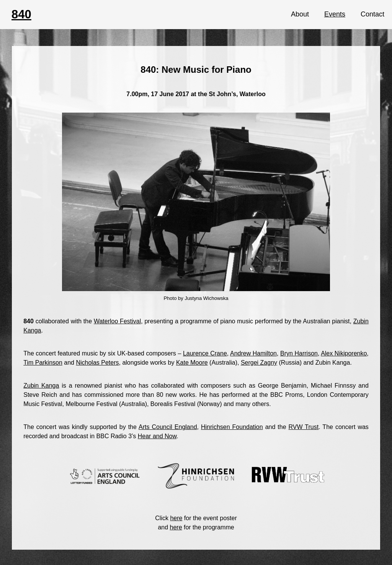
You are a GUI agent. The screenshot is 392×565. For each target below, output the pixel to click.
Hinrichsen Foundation (232, 427)
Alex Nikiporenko (344, 353)
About (300, 14)
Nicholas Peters (97, 363)
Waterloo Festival (117, 321)
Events (335, 14)
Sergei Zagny (259, 363)
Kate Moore (192, 363)
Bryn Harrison (299, 353)
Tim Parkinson (43, 363)
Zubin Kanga (41, 386)
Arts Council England (168, 427)
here (176, 518)
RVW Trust (304, 427)
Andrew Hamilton (253, 353)
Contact (372, 14)
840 (21, 14)
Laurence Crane (205, 353)
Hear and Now (157, 436)
